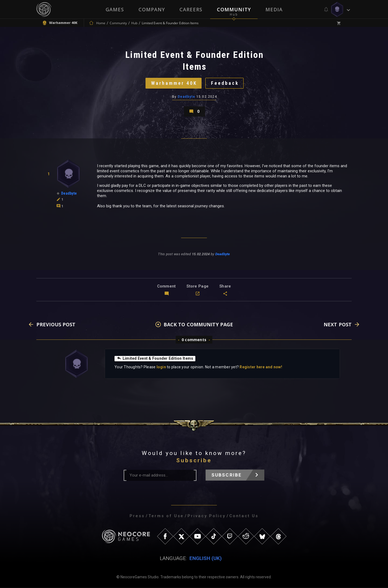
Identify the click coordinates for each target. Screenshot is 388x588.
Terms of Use (166, 516)
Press (137, 516)
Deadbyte (187, 97)
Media (274, 9)
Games (115, 9)
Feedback (225, 83)
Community (234, 9)
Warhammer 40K (174, 83)
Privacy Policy (207, 516)
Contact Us (244, 516)
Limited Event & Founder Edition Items (155, 359)
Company (152, 9)
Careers (191, 9)
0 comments (194, 340)
